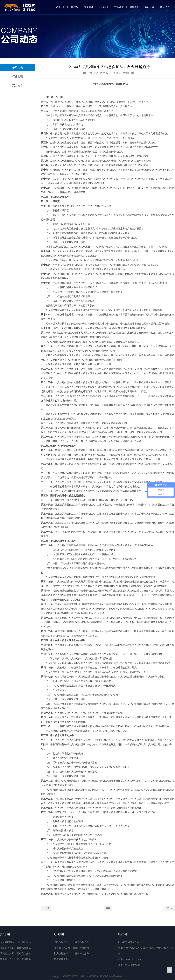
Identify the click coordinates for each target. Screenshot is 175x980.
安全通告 (17, 85)
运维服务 (104, 7)
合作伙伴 (149, 7)
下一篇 (170, 908)
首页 (58, 7)
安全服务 (89, 7)
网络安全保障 (24, 954)
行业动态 (17, 76)
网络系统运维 (61, 942)
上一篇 (46, 908)
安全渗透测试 (7, 942)
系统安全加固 (7, 954)
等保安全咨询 (7, 959)
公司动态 (17, 68)
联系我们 (164, 7)
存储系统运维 (82, 942)
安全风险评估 (24, 948)
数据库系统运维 (81, 948)
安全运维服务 (24, 959)
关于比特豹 (72, 7)
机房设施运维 (61, 954)
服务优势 (134, 7)
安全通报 (119, 7)
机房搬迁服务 (61, 959)
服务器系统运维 (62, 948)
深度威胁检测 (7, 948)
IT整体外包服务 (81, 954)
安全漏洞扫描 (24, 942)
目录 (108, 908)
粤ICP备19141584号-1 (111, 976)
